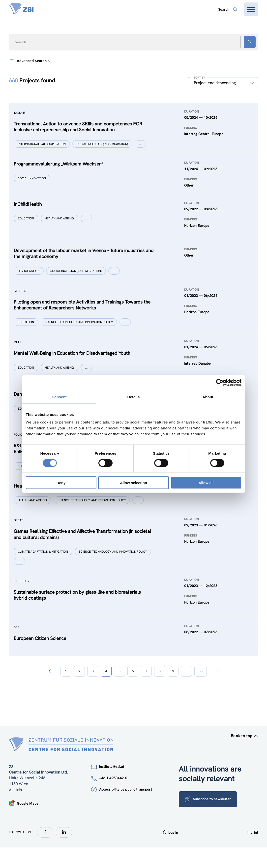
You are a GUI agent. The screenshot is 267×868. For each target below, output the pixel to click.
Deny (61, 483)
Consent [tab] (59, 397)
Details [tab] (134, 397)
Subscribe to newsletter (208, 820)
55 (201, 692)
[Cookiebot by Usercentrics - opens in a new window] (220, 382)
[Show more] (142, 145)
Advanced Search (31, 61)
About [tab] (208, 397)
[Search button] (250, 42)
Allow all (206, 483)
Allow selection (133, 483)
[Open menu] (251, 9)
